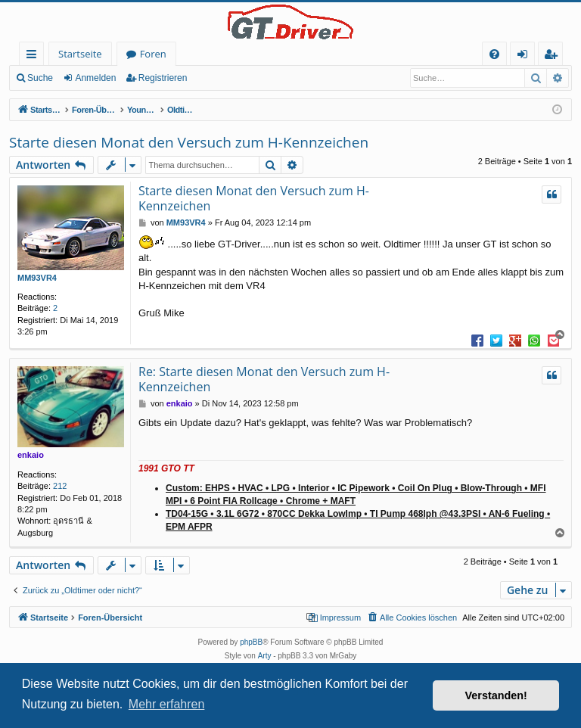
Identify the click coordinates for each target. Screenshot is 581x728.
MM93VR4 (37, 278)
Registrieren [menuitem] (554, 56)
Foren (153, 54)
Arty (265, 656)
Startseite (80, 54)
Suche (40, 78)
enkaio (31, 455)
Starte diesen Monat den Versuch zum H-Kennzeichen (189, 142)
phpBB (251, 642)
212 (60, 486)
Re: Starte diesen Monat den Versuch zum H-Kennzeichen (264, 379)
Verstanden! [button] (496, 695)
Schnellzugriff (34, 56)
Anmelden (95, 78)
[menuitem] (494, 54)
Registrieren (163, 78)
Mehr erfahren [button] (167, 704)
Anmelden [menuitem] (527, 56)
